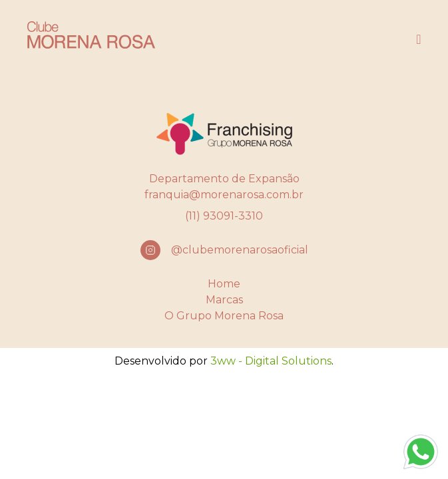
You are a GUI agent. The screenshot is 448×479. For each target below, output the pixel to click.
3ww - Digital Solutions (271, 361)
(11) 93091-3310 (224, 216)
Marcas (224, 300)
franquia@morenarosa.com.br (224, 195)
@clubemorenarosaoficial (240, 250)
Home (224, 284)
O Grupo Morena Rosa (224, 316)
